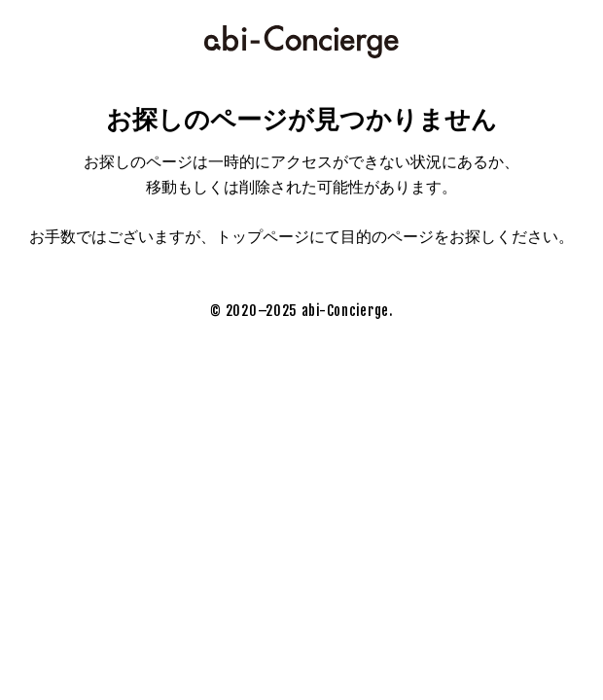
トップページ (263, 237)
